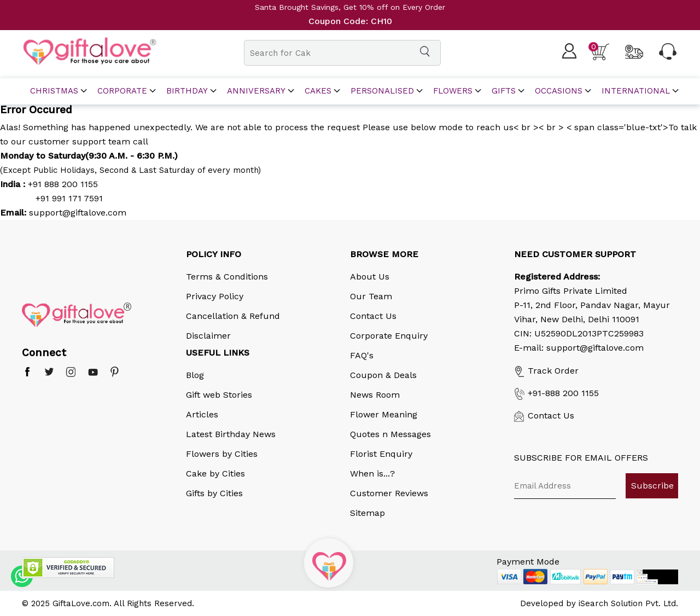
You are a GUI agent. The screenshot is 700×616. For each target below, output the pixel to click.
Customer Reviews (389, 493)
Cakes (318, 91)
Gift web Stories (219, 395)
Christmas (54, 91)
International (636, 91)
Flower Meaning (384, 414)
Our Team (371, 296)
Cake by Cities (215, 473)
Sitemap (367, 513)
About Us (370, 277)
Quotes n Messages (390, 434)
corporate (122, 91)
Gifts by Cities (214, 493)
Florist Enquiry (381, 454)
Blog (195, 375)
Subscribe (652, 486)
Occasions (559, 91)
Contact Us (373, 316)
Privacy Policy (215, 296)
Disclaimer (208, 336)
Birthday (187, 91)
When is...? (372, 473)
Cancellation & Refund (233, 316)
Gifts (504, 91)
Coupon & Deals (383, 375)
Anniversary (256, 91)
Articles (202, 414)
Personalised (382, 91)
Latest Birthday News (231, 434)
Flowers (453, 91)
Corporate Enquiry (389, 336)
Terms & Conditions (227, 277)
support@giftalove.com (76, 213)
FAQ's (362, 355)
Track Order (546, 371)
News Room (375, 395)
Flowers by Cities (222, 454)
